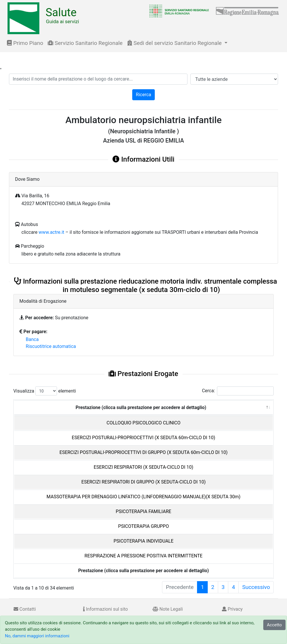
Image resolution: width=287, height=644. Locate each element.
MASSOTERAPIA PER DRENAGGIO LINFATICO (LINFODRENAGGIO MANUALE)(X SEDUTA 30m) (143, 497)
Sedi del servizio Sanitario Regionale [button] (175, 43)
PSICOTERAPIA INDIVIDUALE (143, 541)
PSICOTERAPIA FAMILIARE (143, 511)
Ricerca (144, 95)
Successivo (256, 587)
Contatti (25, 609)
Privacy (232, 609)
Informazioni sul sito (105, 609)
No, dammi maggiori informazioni (37, 636)
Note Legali (168, 609)
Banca (32, 339)
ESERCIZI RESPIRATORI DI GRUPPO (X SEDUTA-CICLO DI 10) (143, 482)
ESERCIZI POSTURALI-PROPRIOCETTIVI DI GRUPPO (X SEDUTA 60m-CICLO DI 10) (144, 452)
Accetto (275, 625)
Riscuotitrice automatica (51, 346)
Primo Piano (25, 43)
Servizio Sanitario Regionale (85, 43)
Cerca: (238, 391)
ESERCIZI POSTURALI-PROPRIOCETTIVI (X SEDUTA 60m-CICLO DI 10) (143, 438)
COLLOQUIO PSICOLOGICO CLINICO (143, 423)
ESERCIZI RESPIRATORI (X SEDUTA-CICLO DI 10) (143, 467)
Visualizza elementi (45, 391)
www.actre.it (51, 232)
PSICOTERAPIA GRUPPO (143, 526)
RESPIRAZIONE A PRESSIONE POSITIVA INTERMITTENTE (143, 556)
